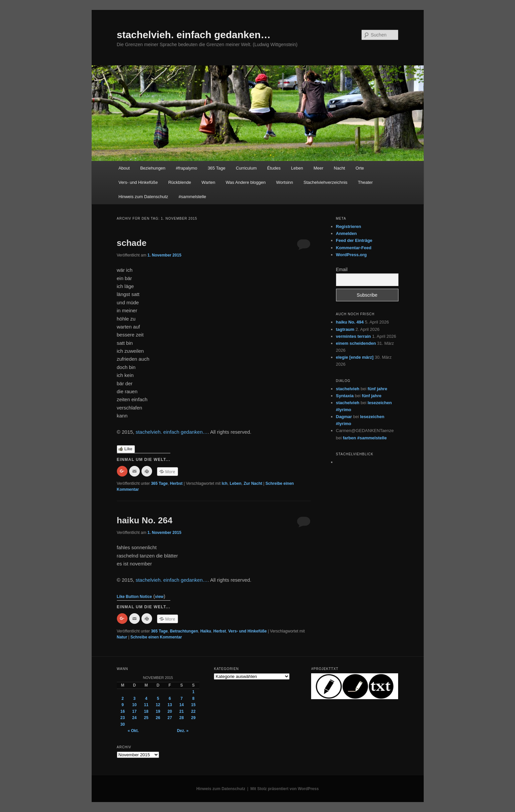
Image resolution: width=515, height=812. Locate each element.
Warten (208, 182)
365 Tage (216, 168)
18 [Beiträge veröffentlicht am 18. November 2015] (146, 711)
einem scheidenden (356, 343)
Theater (365, 182)
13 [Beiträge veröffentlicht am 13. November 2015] (170, 705)
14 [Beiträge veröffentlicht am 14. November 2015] (181, 705)
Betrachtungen (184, 631)
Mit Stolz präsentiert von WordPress (285, 789)
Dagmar (344, 417)
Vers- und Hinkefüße (138, 182)
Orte (360, 168)
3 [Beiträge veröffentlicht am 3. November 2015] (134, 699)
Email (342, 269)
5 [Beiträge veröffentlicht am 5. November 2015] (158, 699)
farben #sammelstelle (365, 438)
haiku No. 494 (350, 322)
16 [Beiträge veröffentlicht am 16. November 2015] (123, 711)
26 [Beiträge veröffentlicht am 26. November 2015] (158, 718)
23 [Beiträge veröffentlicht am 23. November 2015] (123, 718)
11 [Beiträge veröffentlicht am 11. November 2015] (146, 705)
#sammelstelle (192, 197)
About (124, 168)
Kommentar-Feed (354, 248)
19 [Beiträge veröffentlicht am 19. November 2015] (158, 711)
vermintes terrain (354, 336)
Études (274, 168)
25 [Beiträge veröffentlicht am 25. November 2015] (146, 718)
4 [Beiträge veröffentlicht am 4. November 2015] (146, 699)
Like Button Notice (134, 597)
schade (132, 243)
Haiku (206, 631)
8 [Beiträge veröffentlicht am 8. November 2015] (193, 699)
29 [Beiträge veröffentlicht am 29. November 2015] (193, 718)
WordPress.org (351, 255)
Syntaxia (345, 396)
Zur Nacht (253, 483)
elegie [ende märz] (355, 357)
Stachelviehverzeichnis (325, 182)
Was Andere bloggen (246, 182)
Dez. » (183, 731)
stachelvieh (348, 389)
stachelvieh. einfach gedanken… (194, 35)
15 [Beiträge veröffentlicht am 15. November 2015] (193, 705)
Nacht (339, 168)
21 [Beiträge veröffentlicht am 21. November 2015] (181, 711)
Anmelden (346, 233)
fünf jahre (377, 389)
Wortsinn (285, 182)
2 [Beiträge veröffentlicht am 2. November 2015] (123, 699)
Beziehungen (153, 168)
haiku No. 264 (145, 520)
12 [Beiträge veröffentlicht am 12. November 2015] (158, 705)
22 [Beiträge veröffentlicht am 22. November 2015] (193, 711)
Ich (225, 483)
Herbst (176, 483)
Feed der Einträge (354, 240)
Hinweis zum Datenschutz (143, 197)
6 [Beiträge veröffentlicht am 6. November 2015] (170, 699)
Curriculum (246, 168)
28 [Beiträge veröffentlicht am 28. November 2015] (181, 718)
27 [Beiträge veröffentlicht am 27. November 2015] (170, 718)
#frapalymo (187, 168)
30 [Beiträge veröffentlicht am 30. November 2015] (123, 724)
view (159, 597)
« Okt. (133, 731)
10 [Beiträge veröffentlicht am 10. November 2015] (134, 705)
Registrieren (349, 226)
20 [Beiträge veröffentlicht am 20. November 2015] (170, 711)
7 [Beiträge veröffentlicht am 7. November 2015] (181, 699)
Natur (122, 637)
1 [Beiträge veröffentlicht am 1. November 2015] (193, 692)
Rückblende (180, 182)
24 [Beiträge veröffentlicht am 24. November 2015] (134, 718)
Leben (297, 168)
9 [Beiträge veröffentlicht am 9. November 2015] (123, 705)
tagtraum (345, 329)
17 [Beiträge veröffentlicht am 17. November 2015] (134, 711)
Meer (318, 168)
